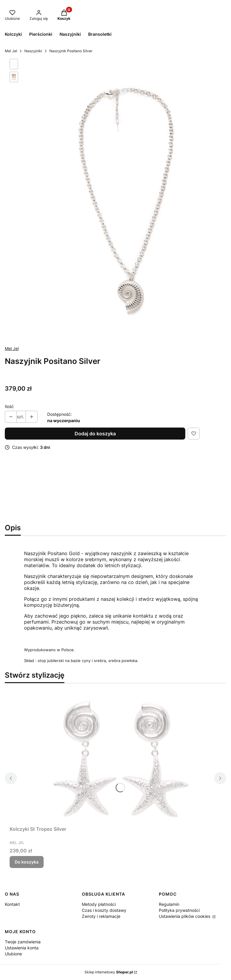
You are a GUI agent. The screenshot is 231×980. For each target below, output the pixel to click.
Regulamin (169, 904)
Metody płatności (99, 904)
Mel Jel (11, 51)
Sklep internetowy (109, 972)
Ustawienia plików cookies (185, 916)
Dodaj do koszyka (95, 434)
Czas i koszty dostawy (104, 910)
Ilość (9, 406)
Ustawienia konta (22, 948)
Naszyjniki (33, 51)
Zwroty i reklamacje (101, 916)
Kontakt (12, 904)
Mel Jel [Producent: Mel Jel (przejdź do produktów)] (12, 348)
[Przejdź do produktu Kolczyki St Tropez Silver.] (115, 756)
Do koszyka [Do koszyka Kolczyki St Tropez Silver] (27, 862)
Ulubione (13, 954)
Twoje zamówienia (23, 942)
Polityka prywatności (179, 910)
